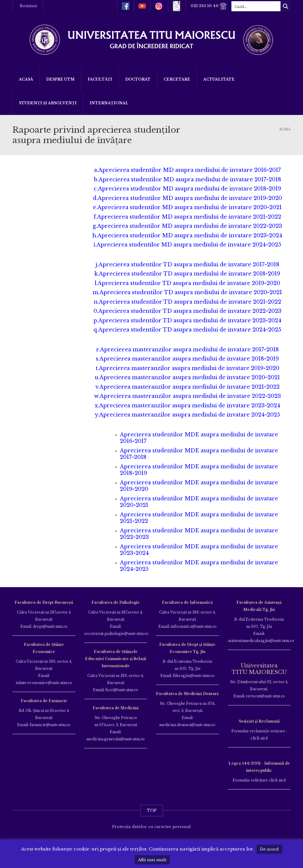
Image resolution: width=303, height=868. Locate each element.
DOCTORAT (138, 79)
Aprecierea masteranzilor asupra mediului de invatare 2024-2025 (190, 415)
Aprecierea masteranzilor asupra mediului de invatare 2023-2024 (190, 406)
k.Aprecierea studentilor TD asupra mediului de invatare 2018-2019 (187, 274)
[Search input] (256, 6)
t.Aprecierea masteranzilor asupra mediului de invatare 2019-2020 (187, 368)
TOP (152, 810)
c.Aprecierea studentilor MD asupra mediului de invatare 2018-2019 (187, 189)
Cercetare (177, 79)
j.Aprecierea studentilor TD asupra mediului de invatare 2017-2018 (187, 265)
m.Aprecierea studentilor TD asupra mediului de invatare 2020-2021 (187, 292)
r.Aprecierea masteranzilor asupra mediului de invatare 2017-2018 (187, 350)
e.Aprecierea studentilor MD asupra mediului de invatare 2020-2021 (187, 207)
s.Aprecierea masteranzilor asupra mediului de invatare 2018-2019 (187, 359)
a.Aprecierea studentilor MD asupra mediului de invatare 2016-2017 (187, 170)
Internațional (109, 103)
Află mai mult (152, 860)
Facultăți (100, 79)
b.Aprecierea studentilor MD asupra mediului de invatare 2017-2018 (187, 180)
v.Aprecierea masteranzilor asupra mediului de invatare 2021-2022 (187, 387)
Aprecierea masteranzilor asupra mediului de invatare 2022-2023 (190, 396)
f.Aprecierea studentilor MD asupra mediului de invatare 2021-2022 (187, 217)
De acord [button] (269, 849)
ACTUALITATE (219, 79)
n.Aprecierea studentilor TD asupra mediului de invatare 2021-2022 (187, 302)
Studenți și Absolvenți (48, 103)
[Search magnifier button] (286, 6)
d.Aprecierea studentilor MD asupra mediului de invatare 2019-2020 (187, 198)
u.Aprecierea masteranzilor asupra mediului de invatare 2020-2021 (187, 377)
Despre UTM (60, 79)
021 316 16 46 (209, 6)
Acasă (26, 79)
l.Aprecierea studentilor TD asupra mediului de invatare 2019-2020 (187, 283)
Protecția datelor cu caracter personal (151, 827)
